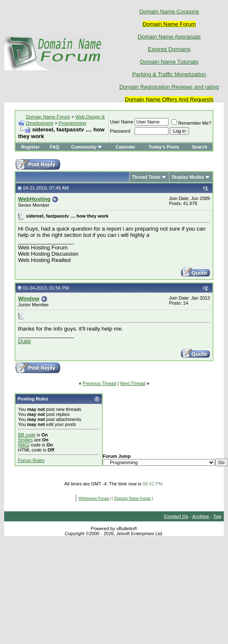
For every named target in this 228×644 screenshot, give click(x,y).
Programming (73, 123)
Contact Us (176, 516)
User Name (122, 122)
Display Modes (188, 177)
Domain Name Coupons (169, 12)
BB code (27, 435)
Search (200, 147)
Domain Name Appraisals (169, 37)
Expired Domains (169, 49)
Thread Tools (146, 177)
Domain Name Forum (48, 117)
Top (217, 516)
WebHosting (34, 199)
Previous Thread (100, 383)
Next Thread (133, 383)
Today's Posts (164, 147)
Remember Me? (191, 123)
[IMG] (24, 445)
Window (29, 299)
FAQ (55, 147)
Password (120, 131)
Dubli (24, 341)
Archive (201, 516)
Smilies (25, 440)
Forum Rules (31, 460)
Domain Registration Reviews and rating (169, 87)
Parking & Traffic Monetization (169, 74)
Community (87, 147)
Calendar (126, 147)
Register (31, 147)
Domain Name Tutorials (169, 62)
